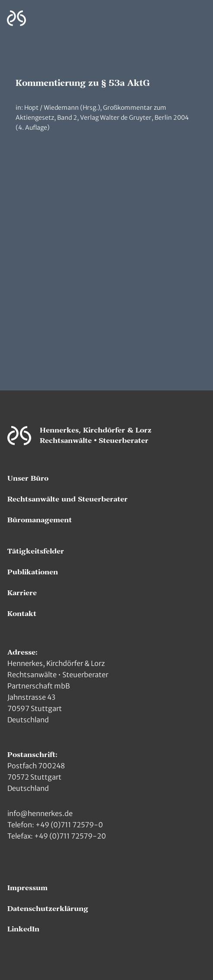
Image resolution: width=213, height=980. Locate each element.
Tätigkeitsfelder (36, 551)
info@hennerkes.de (40, 813)
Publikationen (33, 572)
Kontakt (22, 614)
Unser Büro (28, 479)
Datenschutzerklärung (48, 909)
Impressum (27, 888)
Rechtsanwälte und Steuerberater (68, 499)
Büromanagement (40, 520)
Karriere (22, 593)
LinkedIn (23, 929)
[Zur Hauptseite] (16, 18)
